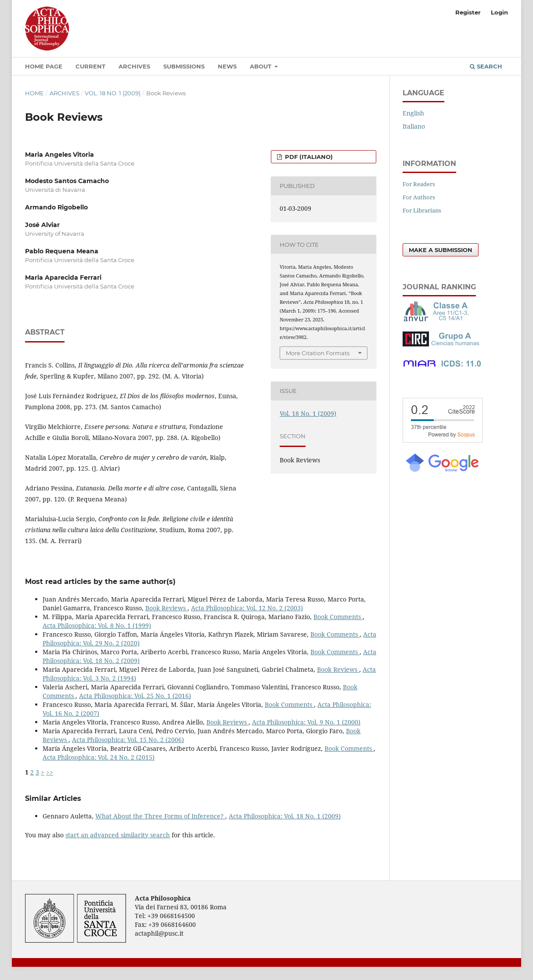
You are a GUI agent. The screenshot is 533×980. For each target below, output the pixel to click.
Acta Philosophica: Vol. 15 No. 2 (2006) (128, 740)
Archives (134, 66)
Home (34, 93)
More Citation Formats (318, 353)
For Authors (419, 197)
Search (486, 66)
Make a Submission (441, 250)
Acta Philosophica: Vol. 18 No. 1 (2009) (285, 816)
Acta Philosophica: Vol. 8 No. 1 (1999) (97, 625)
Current (90, 66)
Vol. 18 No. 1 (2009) (113, 93)
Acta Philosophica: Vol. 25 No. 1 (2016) (135, 696)
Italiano (414, 126)
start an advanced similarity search (118, 835)
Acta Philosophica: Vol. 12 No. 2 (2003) (247, 608)
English (413, 113)
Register (468, 12)
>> (50, 772)
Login (499, 12)
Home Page (44, 66)
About (261, 66)
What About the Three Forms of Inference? (160, 816)
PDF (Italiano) (308, 157)
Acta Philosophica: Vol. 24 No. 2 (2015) (99, 757)
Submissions (184, 66)
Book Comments (338, 617)
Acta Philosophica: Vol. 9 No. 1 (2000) (306, 722)
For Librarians (422, 210)
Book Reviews (166, 608)
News (227, 66)
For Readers (419, 184)
